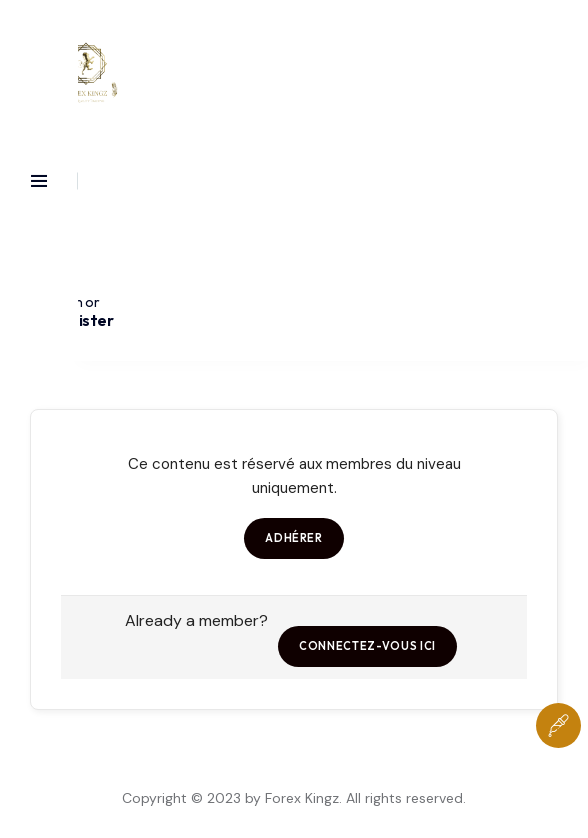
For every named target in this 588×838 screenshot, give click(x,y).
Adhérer (294, 538)
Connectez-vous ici (367, 646)
